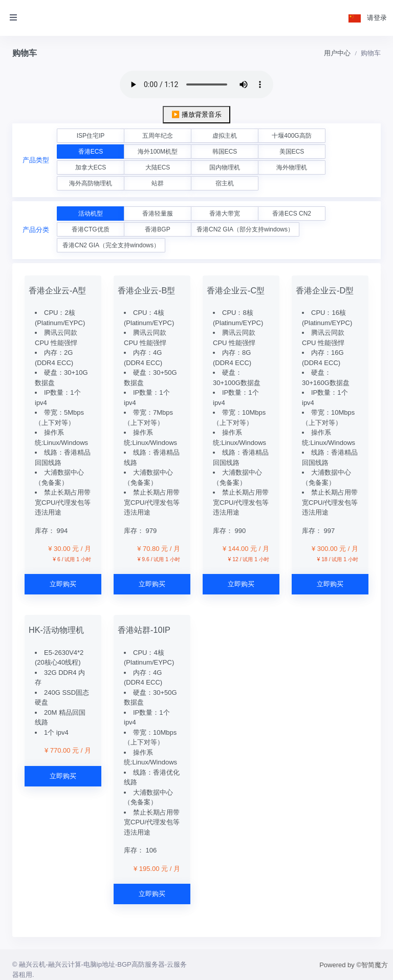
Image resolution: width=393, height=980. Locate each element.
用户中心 (337, 53)
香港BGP (157, 229)
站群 (158, 183)
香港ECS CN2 (292, 214)
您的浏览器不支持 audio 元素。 (196, 84)
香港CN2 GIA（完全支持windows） (111, 245)
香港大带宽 (225, 214)
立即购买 (63, 584)
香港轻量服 (158, 214)
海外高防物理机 (91, 183)
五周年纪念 (158, 136)
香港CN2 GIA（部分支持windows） (245, 229)
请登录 (377, 18)
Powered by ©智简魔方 (354, 965)
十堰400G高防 (291, 136)
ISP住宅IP (91, 136)
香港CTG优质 (90, 229)
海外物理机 (292, 167)
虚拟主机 (225, 136)
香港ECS (91, 152)
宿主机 (225, 183)
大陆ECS (158, 167)
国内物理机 (225, 167)
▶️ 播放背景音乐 (196, 114)
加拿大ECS (91, 167)
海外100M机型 (158, 152)
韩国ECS (225, 152)
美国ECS (292, 152)
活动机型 (91, 214)
